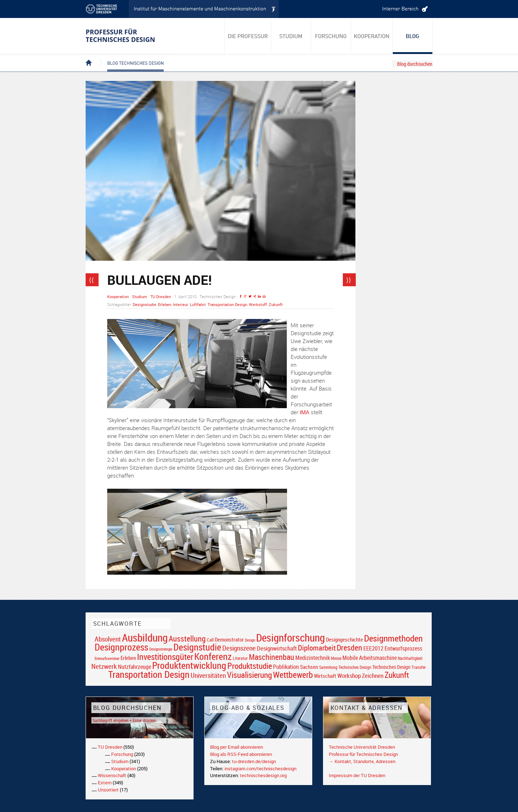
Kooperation (118, 296)
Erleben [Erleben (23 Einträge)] (128, 658)
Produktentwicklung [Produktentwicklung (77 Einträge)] (189, 665)
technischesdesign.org (263, 775)
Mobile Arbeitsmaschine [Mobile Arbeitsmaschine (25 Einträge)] (370, 658)
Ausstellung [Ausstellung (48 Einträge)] (187, 638)
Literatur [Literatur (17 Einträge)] (240, 658)
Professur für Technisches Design (363, 754)
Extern (105, 783)
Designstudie (144, 304)
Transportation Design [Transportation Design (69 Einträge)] (149, 674)
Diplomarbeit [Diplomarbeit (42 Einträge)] (317, 648)
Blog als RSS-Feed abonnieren (241, 754)
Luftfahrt (198, 304)
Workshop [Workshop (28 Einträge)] (349, 676)
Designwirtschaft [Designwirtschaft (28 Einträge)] (277, 648)
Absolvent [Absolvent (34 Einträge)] (108, 639)
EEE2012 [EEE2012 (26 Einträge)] (373, 648)
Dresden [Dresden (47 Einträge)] (349, 647)
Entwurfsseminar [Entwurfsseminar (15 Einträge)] (107, 658)
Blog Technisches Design (130, 57)
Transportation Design (227, 304)
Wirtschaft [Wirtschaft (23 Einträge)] (325, 676)
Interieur (181, 304)
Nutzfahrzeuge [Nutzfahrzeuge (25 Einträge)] (135, 667)
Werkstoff (258, 304)
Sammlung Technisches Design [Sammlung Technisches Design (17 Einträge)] (345, 667)
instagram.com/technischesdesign (260, 768)
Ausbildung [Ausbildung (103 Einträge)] (145, 638)
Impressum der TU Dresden (357, 775)
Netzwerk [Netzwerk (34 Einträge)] (104, 666)
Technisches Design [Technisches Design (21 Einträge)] (391, 667)
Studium (140, 296)
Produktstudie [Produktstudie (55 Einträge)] (250, 666)
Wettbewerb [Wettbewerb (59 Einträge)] (293, 675)
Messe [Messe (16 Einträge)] (336, 658)
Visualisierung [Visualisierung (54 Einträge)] (249, 675)
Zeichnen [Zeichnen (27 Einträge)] (373, 676)
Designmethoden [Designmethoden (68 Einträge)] (393, 638)
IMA (305, 412)
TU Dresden (161, 296)
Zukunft (276, 304)
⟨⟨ (91, 280)
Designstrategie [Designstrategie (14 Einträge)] (161, 649)
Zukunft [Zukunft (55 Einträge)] (397, 675)
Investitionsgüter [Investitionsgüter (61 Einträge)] (165, 657)
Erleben (165, 304)
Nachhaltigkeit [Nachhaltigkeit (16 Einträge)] (410, 658)
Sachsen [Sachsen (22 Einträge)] (309, 667)
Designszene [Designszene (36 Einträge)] (239, 648)
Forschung (122, 754)
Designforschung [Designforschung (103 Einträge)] (290, 638)
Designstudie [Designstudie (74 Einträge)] (197, 647)
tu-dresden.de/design (254, 761)
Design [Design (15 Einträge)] (250, 640)
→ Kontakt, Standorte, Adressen (362, 761)
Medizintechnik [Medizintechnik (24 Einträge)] (313, 658)
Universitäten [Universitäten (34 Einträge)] (208, 675)
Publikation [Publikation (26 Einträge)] (286, 667)
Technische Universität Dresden (362, 747)
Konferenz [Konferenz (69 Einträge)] (213, 656)
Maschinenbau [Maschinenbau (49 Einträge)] (272, 657)
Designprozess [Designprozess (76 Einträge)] (121, 647)
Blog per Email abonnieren (237, 747)
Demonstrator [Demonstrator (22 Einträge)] (229, 640)
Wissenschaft (112, 775)
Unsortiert (108, 790)
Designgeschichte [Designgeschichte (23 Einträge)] (344, 639)
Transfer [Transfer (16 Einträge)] (419, 667)
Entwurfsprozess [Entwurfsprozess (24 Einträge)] (403, 649)
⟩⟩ (349, 280)
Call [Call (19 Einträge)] (210, 640)
